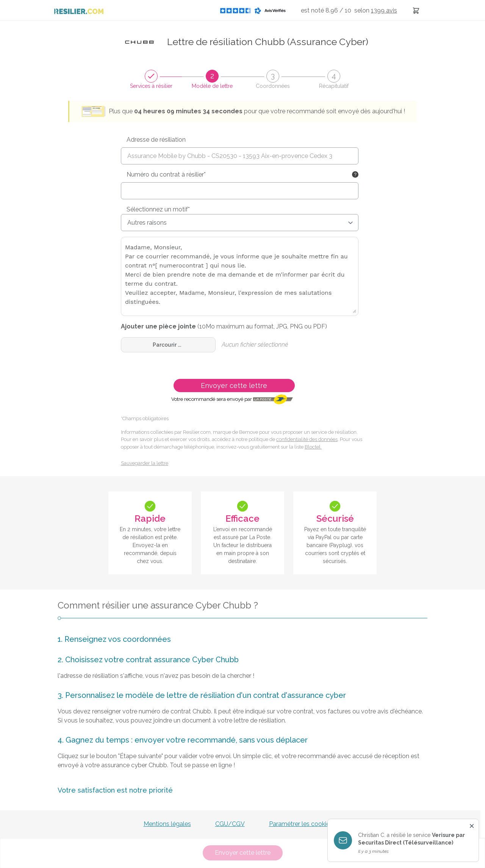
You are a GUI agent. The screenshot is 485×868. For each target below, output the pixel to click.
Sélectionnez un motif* (158, 209)
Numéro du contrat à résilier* (166, 174)
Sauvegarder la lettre (145, 463)
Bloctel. (313, 447)
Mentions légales (167, 824)
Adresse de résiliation (156, 140)
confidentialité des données (307, 439)
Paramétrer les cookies (301, 824)
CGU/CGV (230, 824)
